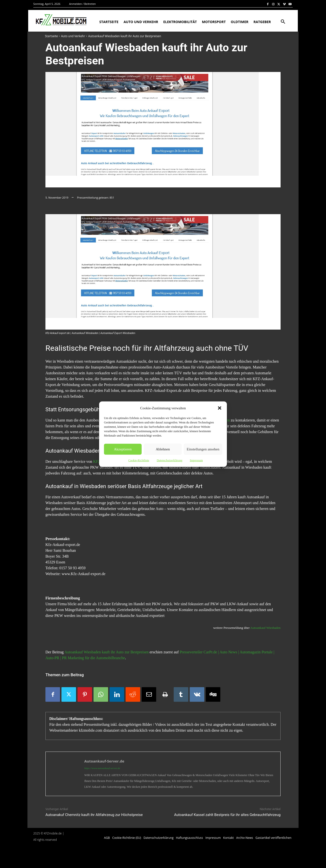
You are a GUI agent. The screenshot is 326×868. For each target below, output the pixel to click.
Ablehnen (163, 449)
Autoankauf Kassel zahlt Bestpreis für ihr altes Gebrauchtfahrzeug (227, 815)
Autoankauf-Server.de (104, 761)
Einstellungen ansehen (203, 449)
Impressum (196, 460)
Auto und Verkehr (73, 36)
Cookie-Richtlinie (139, 460)
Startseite (51, 36)
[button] (220, 408)
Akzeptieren (123, 449)
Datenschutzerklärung (169, 460)
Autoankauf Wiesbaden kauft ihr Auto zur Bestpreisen (107, 652)
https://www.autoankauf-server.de (102, 768)
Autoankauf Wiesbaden (265, 628)
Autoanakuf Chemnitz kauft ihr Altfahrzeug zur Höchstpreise (94, 815)
